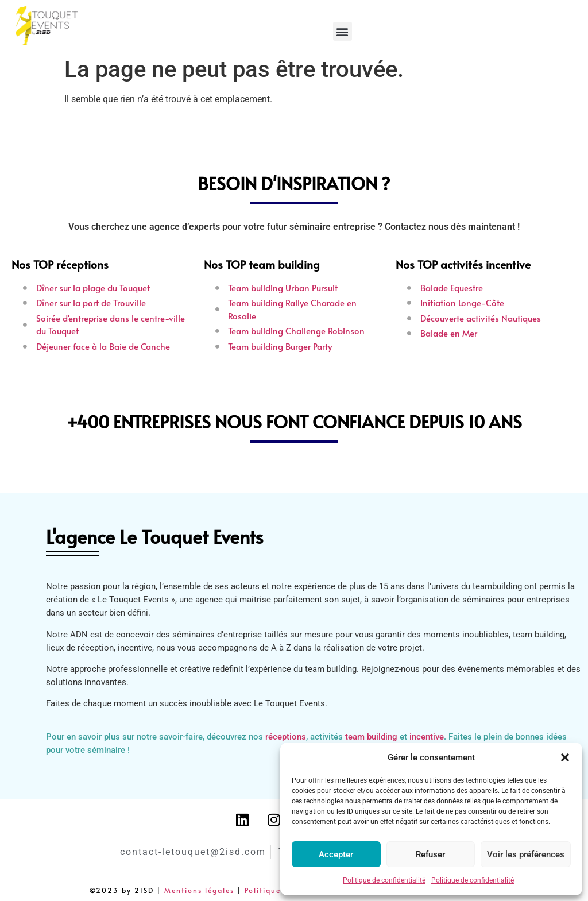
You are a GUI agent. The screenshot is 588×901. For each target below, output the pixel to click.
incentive (427, 737)
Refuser (430, 854)
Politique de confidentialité (384, 880)
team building (371, 737)
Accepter (336, 854)
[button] (565, 757)
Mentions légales (199, 890)
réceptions (286, 737)
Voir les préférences (526, 854)
